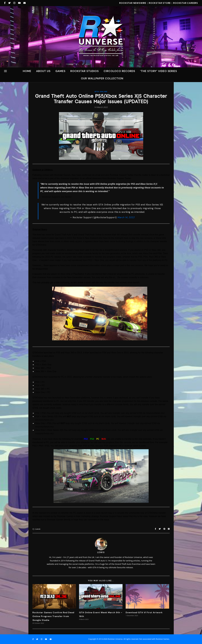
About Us (43, 71)
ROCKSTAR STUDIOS (85, 71)
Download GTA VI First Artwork (144, 612)
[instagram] (15, 3)
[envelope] (25, 3)
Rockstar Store (160, 3)
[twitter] (10, 3)
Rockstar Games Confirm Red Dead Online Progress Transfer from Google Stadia (53, 616)
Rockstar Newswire (133, 3)
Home (27, 71)
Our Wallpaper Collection (102, 78)
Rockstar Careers (186, 3)
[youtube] (20, 3)
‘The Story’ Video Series (159, 71)
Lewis (38, 529)
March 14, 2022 (126, 217)
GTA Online (101, 92)
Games (60, 71)
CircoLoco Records (119, 71)
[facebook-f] (5, 3)
